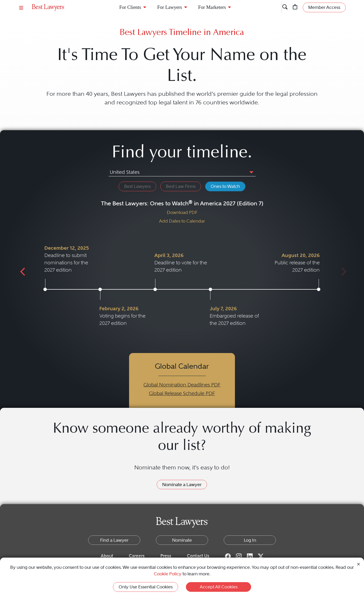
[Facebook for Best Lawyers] (228, 556)
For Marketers (212, 7)
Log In (250, 540)
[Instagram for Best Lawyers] (239, 556)
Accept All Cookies (219, 587)
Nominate (182, 540)
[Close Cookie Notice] (359, 564)
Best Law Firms (181, 186)
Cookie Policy (168, 574)
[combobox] (182, 173)
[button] (250, 172)
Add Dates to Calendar (182, 221)
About (107, 556)
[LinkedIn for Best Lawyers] (250, 556)
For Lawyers (170, 7)
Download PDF (182, 212)
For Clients (130, 7)
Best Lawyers (137, 186)
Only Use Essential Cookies (146, 587)
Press (166, 556)
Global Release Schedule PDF (182, 393)
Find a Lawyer (114, 540)
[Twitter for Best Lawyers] (261, 556)
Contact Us (198, 556)
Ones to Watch (225, 186)
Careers (137, 556)
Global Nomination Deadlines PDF (182, 385)
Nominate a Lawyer (182, 485)
